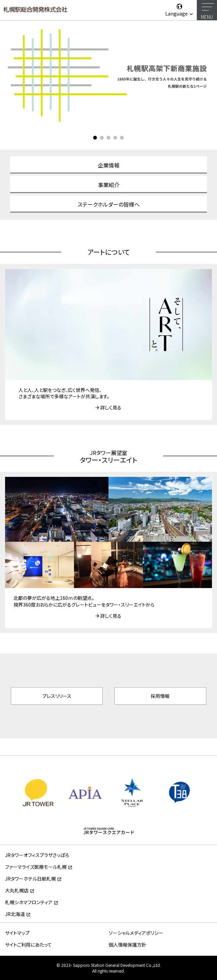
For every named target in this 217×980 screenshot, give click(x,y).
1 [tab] (95, 138)
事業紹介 (109, 185)
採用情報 (160, 696)
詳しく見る (111, 407)
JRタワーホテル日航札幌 (30, 879)
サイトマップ (17, 933)
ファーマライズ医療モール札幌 (36, 867)
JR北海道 (15, 914)
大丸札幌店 (17, 890)
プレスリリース (57, 696)
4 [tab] (115, 138)
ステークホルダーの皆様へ (109, 204)
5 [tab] (122, 138)
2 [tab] (102, 138)
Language (179, 10)
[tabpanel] (108, 75)
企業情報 (109, 165)
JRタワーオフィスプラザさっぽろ (37, 855)
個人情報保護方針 (128, 945)
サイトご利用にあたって (28, 945)
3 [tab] (109, 138)
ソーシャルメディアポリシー (136, 933)
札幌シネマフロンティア (29, 902)
